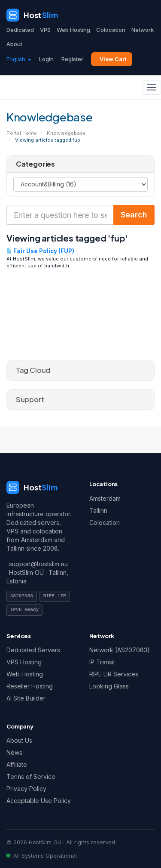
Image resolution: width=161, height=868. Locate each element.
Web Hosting (73, 30)
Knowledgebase (66, 133)
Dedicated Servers (33, 650)
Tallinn (98, 510)
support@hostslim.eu (38, 564)
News (14, 752)
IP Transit (102, 662)
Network (143, 30)
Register (72, 59)
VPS (45, 30)
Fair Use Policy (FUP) (40, 251)
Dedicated (20, 30)
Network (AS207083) (120, 650)
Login (46, 59)
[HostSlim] (32, 15)
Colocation (111, 30)
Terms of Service (31, 777)
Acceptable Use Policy (39, 801)
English (19, 59)
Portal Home (22, 133)
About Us (19, 740)
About (14, 44)
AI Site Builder (26, 698)
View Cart (113, 59)
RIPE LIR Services (114, 674)
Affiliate (17, 764)
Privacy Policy (26, 789)
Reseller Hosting (30, 686)
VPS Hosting (24, 662)
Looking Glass (109, 686)
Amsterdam (105, 498)
